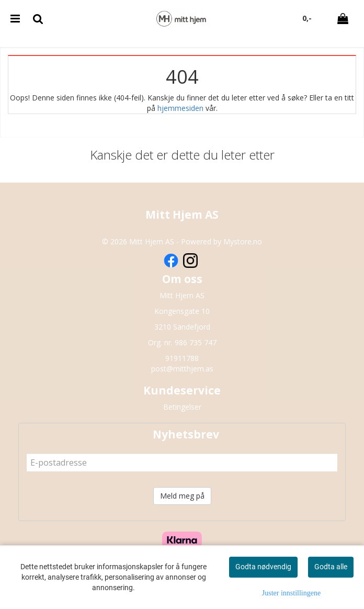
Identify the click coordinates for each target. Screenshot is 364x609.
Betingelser (182, 407)
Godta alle (331, 567)
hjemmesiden (180, 108)
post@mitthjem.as (182, 369)
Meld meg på (182, 496)
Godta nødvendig (263, 567)
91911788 (182, 358)
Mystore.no (243, 241)
